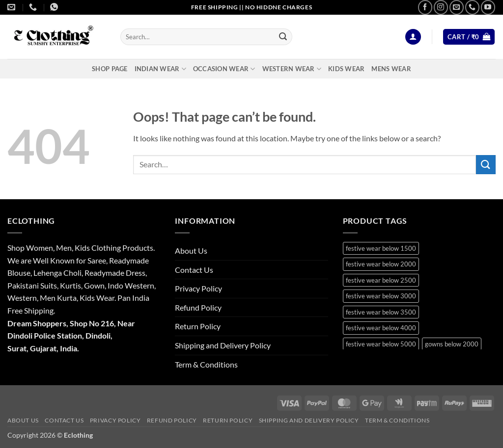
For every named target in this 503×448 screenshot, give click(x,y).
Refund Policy (198, 307)
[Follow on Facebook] (425, 7)
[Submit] (283, 37)
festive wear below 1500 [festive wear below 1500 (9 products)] (381, 248)
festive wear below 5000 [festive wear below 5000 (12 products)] (381, 344)
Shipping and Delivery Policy (223, 345)
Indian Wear (160, 69)
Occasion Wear (224, 69)
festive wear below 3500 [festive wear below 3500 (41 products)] (381, 312)
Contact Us (194, 270)
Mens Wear (391, 69)
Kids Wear (346, 69)
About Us (191, 250)
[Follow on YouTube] (488, 7)
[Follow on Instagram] (441, 7)
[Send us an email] (457, 7)
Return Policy (198, 326)
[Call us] (472, 7)
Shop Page (110, 69)
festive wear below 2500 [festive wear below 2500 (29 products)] (381, 280)
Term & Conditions (206, 364)
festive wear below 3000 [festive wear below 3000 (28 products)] (381, 296)
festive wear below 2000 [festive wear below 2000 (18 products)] (381, 264)
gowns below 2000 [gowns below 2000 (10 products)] (452, 344)
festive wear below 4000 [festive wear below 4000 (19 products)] (381, 328)
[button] (413, 37)
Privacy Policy (198, 288)
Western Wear (292, 69)
